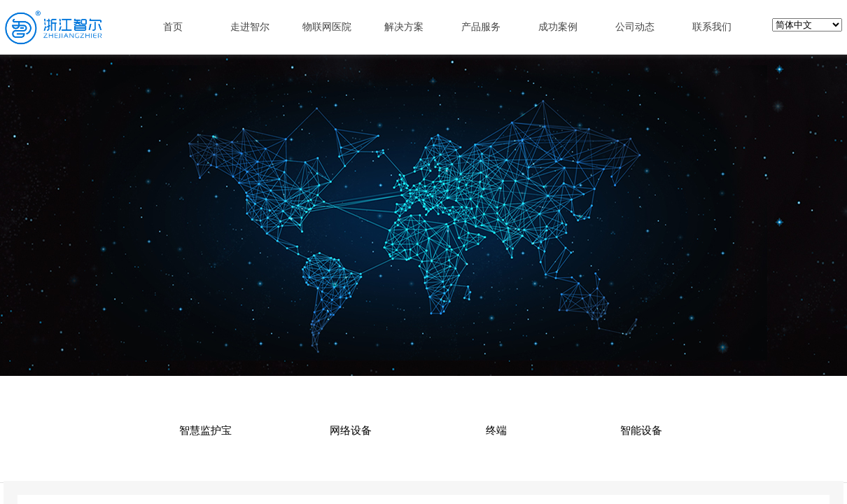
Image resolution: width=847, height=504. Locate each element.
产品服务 (481, 27)
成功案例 (558, 27)
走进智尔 (250, 27)
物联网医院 (327, 27)
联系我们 (712, 27)
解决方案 (404, 27)
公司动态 (635, 27)
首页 (173, 27)
